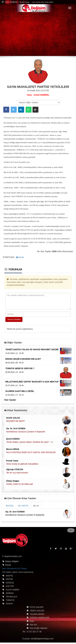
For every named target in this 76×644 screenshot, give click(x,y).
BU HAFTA (23, 506)
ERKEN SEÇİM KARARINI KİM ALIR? (23, 359)
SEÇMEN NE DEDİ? (15, 421)
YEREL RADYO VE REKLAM (19, 484)
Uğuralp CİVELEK (15, 469)
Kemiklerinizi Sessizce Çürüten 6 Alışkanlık (26, 432)
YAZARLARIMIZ (37, 614)
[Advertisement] (38, 34)
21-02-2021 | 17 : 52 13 (15, 395)
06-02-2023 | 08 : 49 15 (15, 363)
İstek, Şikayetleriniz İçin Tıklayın (15, 569)
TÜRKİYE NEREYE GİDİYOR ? (20, 368)
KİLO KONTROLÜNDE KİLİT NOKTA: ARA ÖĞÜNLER (31, 452)
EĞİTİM (9, 579)
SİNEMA (10, 593)
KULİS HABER (13, 590)
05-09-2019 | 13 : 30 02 (15, 372)
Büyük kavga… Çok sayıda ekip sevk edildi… (37, 2)
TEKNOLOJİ (11, 597)
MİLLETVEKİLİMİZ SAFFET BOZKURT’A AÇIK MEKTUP (32, 382)
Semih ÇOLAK (13, 418)
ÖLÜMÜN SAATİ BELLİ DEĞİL (20, 391)
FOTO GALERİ (37, 607)
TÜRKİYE (10, 600)
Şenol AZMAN (13, 439)
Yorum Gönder (14, 319)
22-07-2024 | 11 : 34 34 (15, 385)
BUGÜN (10, 506)
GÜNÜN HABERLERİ (40, 618)
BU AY (36, 506)
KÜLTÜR (10, 586)
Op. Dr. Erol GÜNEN (16, 428)
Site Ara (33, 625)
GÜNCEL (10, 583)
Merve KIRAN (13, 449)
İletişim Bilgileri (12, 561)
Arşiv (32, 621)
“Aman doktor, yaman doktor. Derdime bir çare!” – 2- (30, 442)
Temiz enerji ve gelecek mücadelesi (22, 464)
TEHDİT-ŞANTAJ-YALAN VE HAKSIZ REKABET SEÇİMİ (32, 349)
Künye (8, 565)
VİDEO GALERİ (37, 611)
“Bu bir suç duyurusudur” (17, 473)
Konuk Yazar (12, 461)
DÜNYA (9, 604)
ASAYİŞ (9, 576)
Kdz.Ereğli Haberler (39, 628)
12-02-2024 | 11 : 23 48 (15, 353)
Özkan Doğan (13, 481)
